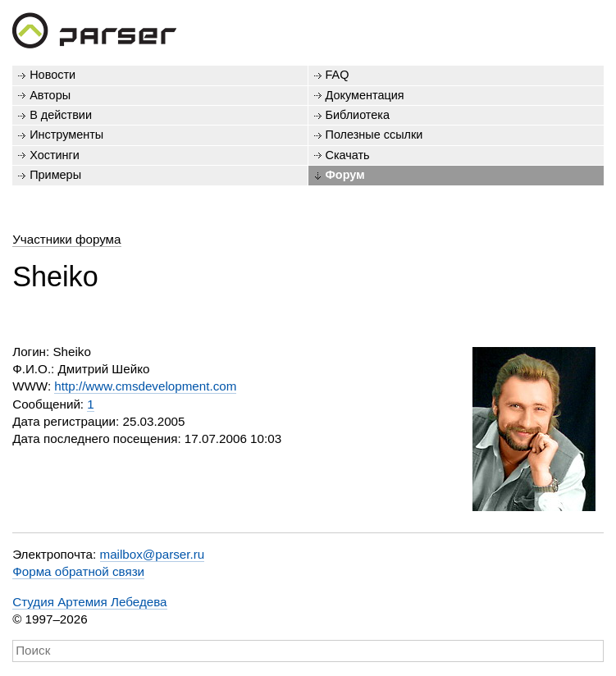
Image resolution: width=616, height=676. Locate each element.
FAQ (338, 75)
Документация (365, 95)
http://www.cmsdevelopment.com (145, 386)
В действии (61, 115)
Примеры (55, 175)
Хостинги (55, 155)
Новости (52, 75)
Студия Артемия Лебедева (89, 602)
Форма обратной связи (78, 571)
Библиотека (358, 115)
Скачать (348, 155)
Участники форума (66, 239)
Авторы (50, 95)
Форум (345, 175)
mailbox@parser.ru (153, 554)
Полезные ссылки (374, 135)
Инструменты (66, 135)
